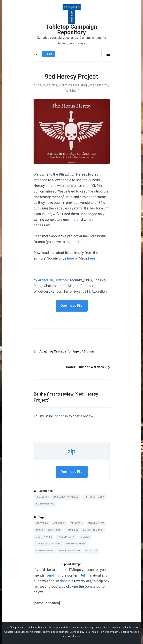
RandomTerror (67, 537)
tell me (86, 575)
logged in (61, 416)
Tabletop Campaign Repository (72, 29)
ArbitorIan (46, 280)
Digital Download (71, 632)
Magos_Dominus (93, 530)
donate (65, 581)
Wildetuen (91, 551)
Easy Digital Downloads (126, 632)
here (83, 242)
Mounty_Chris (44, 537)
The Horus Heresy (94, 497)
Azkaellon (59, 523)
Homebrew (42, 497)
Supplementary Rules (65, 497)
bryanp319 (77, 523)
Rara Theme (91, 632)
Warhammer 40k (45, 504)
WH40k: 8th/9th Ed (69, 551)
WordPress (74, 636)
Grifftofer (62, 280)
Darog (38, 286)
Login (49, 54)
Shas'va (85, 537)
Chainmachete (96, 523)
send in (52, 575)
